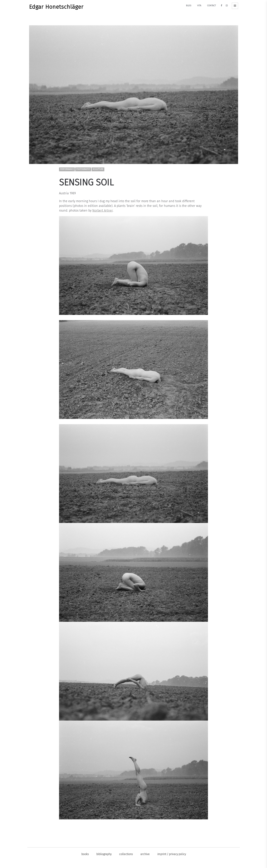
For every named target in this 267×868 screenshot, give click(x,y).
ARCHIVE (145, 854)
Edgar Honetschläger (56, 7)
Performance (67, 169)
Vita (199, 5)
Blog (189, 5)
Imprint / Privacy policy (172, 854)
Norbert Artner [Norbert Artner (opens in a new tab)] (102, 211)
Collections (126, 854)
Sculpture (98, 169)
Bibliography (104, 854)
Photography (83, 169)
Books (85, 854)
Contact (211, 5)
